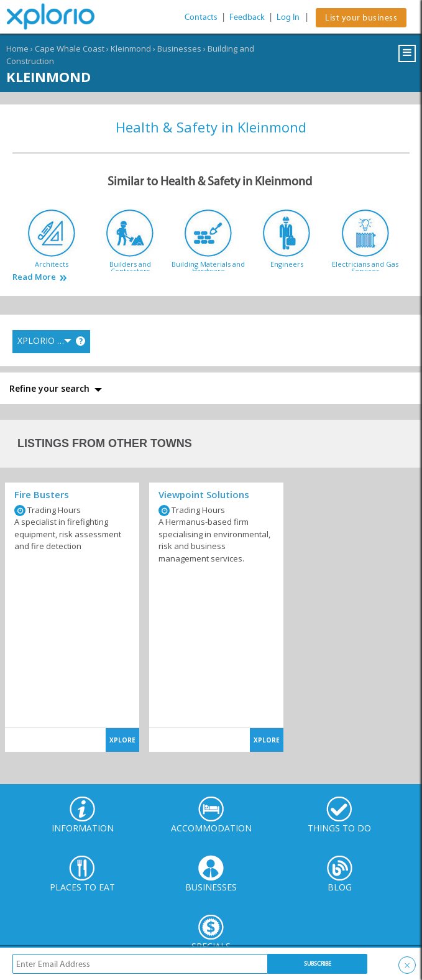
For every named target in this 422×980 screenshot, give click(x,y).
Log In (288, 17)
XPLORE (122, 740)
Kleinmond (131, 49)
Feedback (247, 17)
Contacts (201, 17)
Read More (34, 277)
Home (17, 49)
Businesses (179, 49)
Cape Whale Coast (70, 49)
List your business (361, 18)
